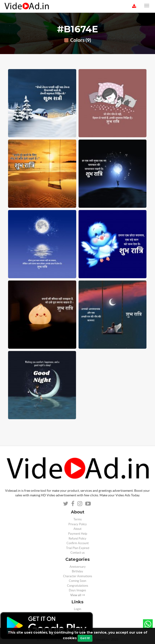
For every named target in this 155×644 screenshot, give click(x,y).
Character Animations (78, 576)
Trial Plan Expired (78, 548)
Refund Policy (77, 539)
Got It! (85, 638)
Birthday (77, 571)
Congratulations (78, 586)
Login (77, 609)
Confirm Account (78, 543)
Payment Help (78, 534)
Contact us (78, 553)
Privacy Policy (78, 524)
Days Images (77, 590)
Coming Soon (77, 581)
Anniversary (78, 567)
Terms (78, 519)
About (77, 529)
